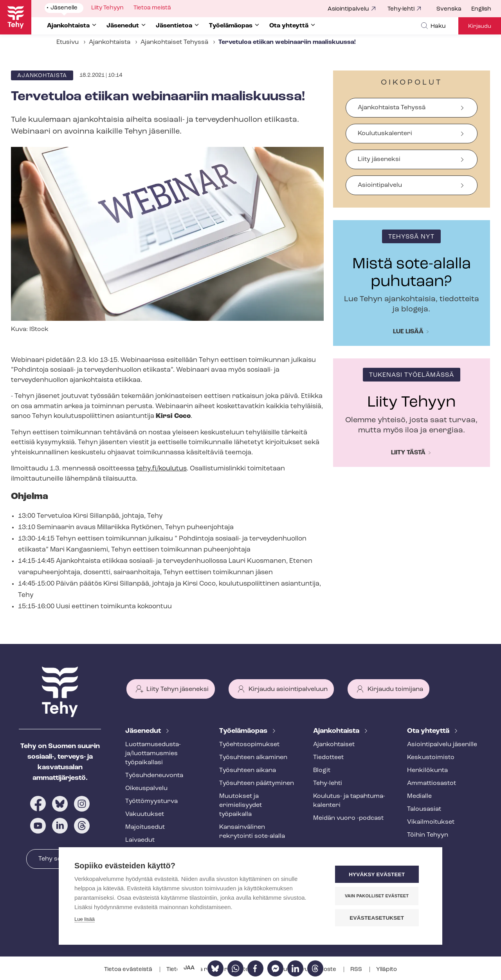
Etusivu (68, 42)
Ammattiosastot (432, 783)
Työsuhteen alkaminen (253, 758)
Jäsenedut (144, 731)
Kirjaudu (480, 26)
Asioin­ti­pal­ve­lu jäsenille (442, 745)
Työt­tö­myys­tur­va (151, 801)
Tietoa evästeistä (129, 970)
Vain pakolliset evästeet (379, 896)
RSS (357, 970)
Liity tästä (408, 453)
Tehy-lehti (401, 9)
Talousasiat (424, 809)
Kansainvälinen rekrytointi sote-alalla (252, 832)
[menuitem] (454, 9)
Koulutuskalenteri (385, 134)
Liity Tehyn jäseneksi (178, 689)
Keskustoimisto (431, 758)
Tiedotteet (328, 758)
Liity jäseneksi (379, 159)
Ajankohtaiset (334, 745)
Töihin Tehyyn (428, 835)
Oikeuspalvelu (146, 788)
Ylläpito (387, 970)
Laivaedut (140, 840)
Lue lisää (408, 332)
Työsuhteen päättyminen (257, 783)
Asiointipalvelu (348, 9)
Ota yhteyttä (429, 731)
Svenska (449, 9)
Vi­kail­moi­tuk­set (431, 822)
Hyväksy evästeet (379, 875)
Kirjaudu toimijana (395, 689)
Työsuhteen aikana (248, 770)
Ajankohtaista (110, 42)
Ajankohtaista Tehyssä (392, 108)
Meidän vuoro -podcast (348, 818)
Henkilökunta (427, 770)
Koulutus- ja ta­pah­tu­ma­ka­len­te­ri (349, 801)
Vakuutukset (145, 814)
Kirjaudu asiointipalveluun (288, 689)
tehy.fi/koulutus (161, 469)
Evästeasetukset (379, 918)
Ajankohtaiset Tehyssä (174, 42)
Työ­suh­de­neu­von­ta (154, 776)
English (481, 9)
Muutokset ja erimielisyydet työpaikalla (241, 805)
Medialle (419, 796)
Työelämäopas (244, 731)
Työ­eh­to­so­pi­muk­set (249, 745)
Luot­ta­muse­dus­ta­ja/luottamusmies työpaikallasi (153, 754)
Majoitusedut (145, 827)
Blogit (322, 770)
